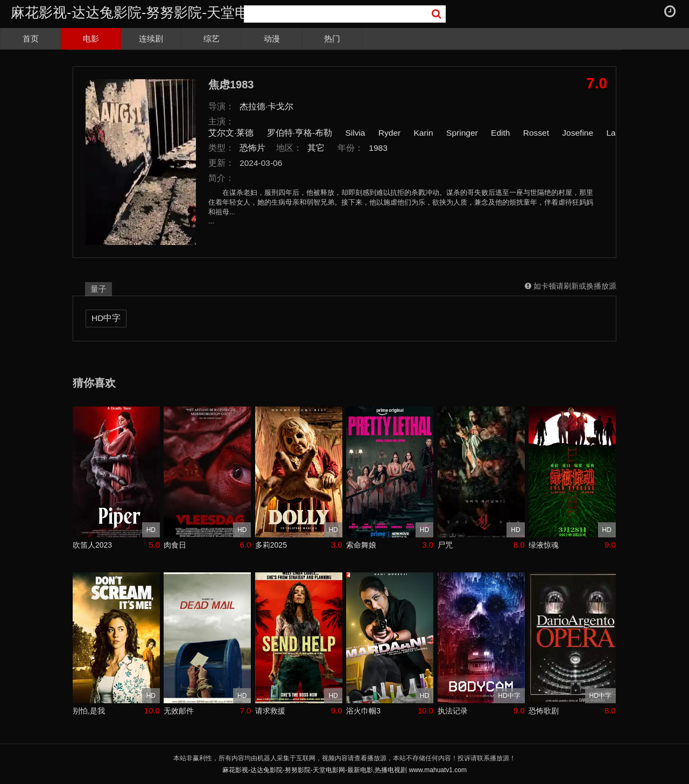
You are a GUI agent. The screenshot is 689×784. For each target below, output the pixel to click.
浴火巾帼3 (363, 711)
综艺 (212, 38)
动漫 (272, 38)
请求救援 (270, 711)
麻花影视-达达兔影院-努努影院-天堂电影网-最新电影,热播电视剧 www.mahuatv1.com (344, 770)
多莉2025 (271, 545)
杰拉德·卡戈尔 (266, 106)
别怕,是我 (89, 711)
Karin (424, 133)
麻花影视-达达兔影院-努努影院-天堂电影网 (144, 12)
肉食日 (175, 545)
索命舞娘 (361, 545)
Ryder (389, 133)
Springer (462, 133)
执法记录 (453, 711)
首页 (31, 38)
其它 (316, 148)
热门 (332, 38)
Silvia (355, 133)
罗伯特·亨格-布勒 (300, 133)
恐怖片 (252, 148)
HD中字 (106, 318)
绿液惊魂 (544, 545)
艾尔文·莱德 (231, 133)
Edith (500, 133)
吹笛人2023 (92, 545)
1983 (378, 148)
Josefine (578, 133)
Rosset (536, 133)
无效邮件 (179, 711)
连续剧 (151, 38)
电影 (91, 38)
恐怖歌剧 (544, 711)
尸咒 (445, 545)
